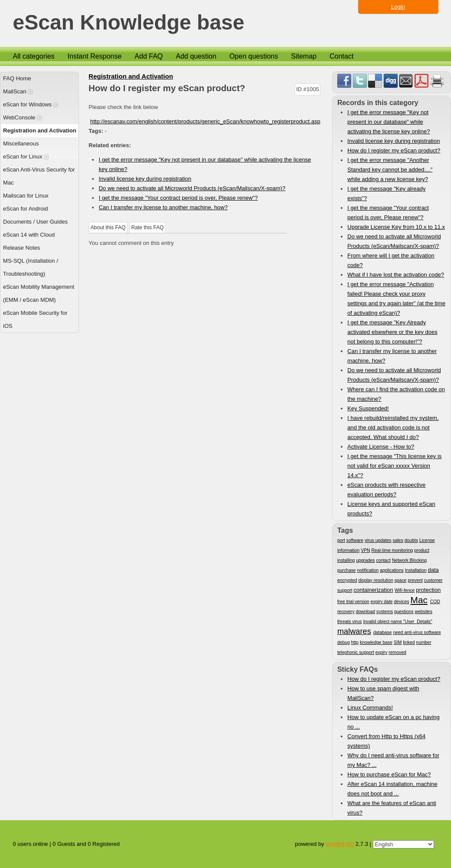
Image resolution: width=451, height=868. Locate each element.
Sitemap (304, 56)
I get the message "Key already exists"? (386, 193)
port (341, 540)
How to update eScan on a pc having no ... (393, 722)
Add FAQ (149, 56)
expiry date (382, 602)
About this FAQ (108, 228)
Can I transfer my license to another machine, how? (163, 207)
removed (397, 652)
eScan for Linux (26, 157)
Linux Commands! (370, 708)
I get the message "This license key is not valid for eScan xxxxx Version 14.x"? (394, 466)
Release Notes (21, 248)
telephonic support (356, 652)
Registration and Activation (40, 130)
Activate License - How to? (381, 447)
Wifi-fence (405, 590)
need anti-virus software (417, 632)
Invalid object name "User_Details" (397, 622)
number (423, 642)
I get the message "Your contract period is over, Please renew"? (178, 198)
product (422, 550)
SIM (398, 642)
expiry (382, 652)
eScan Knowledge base (129, 23)
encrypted (347, 580)
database (383, 632)
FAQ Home (17, 78)
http (355, 642)
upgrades (365, 560)
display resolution (375, 580)
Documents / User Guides (35, 222)
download (366, 612)
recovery (346, 612)
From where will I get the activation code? (391, 260)
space (401, 580)
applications (392, 570)
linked (409, 642)
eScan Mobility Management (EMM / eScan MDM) (39, 293)
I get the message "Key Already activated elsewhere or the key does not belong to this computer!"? (392, 332)
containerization (373, 590)
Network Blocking (409, 560)
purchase (347, 570)
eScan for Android (25, 209)
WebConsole (22, 117)
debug (344, 642)
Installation (416, 570)
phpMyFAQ (340, 844)
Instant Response (95, 56)
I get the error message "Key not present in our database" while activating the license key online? (388, 122)
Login (398, 7)
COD (435, 602)
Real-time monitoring (392, 550)
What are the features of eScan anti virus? (392, 808)
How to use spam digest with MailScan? (383, 693)
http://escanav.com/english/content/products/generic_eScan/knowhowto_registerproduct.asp (205, 121)
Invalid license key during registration (145, 179)
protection (428, 590)
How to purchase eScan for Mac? (389, 774)
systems (385, 612)
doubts (411, 540)
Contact (341, 56)
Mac (419, 600)
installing (346, 560)
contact (383, 560)
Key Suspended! (368, 408)
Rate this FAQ (147, 228)
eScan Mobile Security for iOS (35, 319)
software (355, 540)
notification (368, 570)
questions (404, 612)
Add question (196, 56)
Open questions (253, 56)
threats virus (350, 622)
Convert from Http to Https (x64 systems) (386, 741)
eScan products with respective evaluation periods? (386, 490)
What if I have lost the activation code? (396, 275)
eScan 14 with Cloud (29, 235)
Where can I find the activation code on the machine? (396, 394)
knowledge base (376, 642)
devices (401, 602)
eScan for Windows (31, 104)
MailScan (18, 91)
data (433, 570)
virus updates (378, 540)
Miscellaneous (21, 144)
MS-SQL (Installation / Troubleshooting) (31, 267)
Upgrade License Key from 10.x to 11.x (396, 227)
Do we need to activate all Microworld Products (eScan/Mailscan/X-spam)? (192, 188)
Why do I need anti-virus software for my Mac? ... (393, 760)
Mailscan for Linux (26, 196)
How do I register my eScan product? (394, 150)
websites (423, 612)
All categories (34, 56)
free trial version (353, 602)
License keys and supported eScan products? (391, 509)
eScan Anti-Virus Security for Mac (39, 176)
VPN (365, 550)
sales (398, 540)
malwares (354, 631)
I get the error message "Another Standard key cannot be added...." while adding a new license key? (390, 170)
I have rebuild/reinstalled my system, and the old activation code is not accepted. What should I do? (393, 427)
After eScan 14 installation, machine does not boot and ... (392, 789)
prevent (415, 580)
